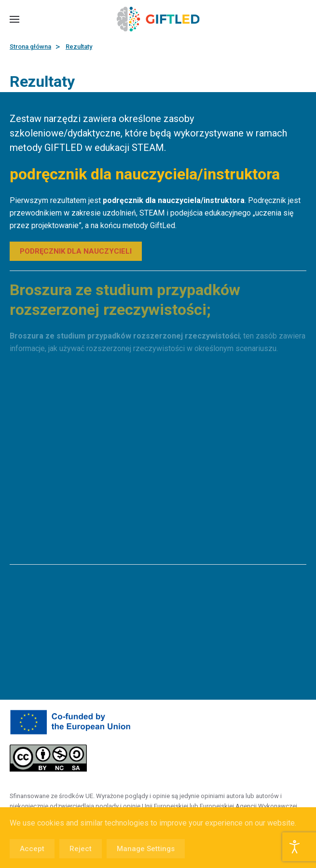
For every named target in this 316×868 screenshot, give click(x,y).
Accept (32, 849)
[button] (14, 19)
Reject (81, 849)
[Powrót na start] (158, 19)
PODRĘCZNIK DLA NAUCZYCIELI (76, 251)
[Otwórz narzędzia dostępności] (295, 847)
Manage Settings (146, 849)
